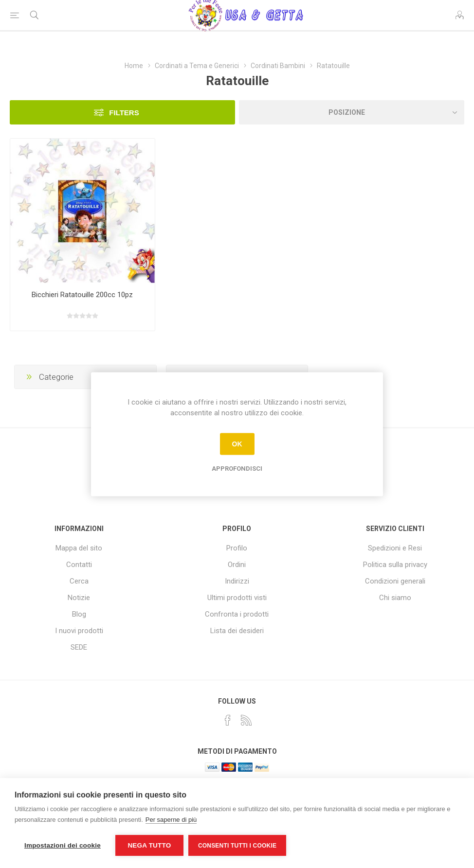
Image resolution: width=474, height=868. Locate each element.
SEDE (79, 647)
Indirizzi (237, 581)
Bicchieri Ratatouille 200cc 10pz (82, 295)
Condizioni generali (395, 581)
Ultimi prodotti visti (237, 598)
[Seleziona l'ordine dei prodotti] (352, 112)
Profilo (237, 548)
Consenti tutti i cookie (237, 846)
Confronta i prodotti (237, 614)
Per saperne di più (171, 820)
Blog (79, 614)
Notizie (79, 598)
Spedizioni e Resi (395, 548)
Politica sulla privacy (395, 565)
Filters (124, 113)
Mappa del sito (79, 548)
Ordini (237, 565)
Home (134, 66)
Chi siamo (395, 598)
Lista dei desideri (237, 631)
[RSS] (246, 720)
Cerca (79, 581)
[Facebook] (228, 720)
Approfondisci (237, 468)
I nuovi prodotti (79, 631)
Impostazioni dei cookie (63, 845)
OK (237, 444)
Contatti (79, 565)
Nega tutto (149, 845)
